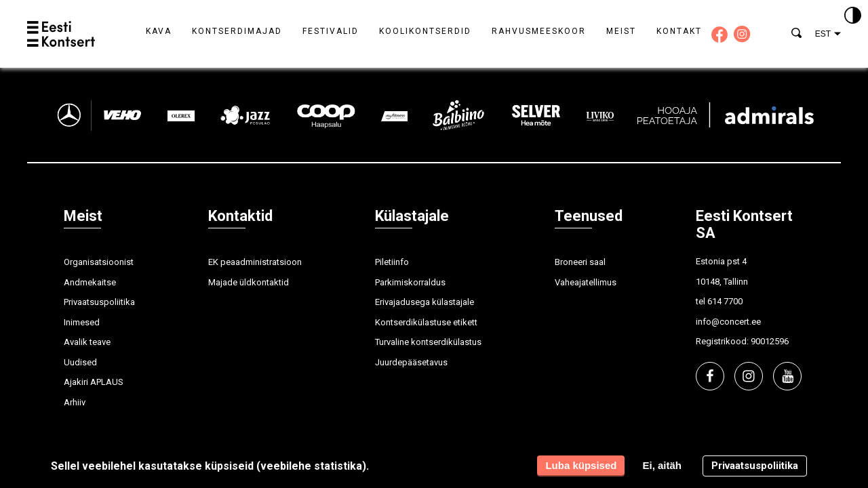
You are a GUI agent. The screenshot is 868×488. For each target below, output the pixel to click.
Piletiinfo (392, 262)
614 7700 (725, 301)
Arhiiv (75, 402)
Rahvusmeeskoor (539, 31)
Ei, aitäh (662, 465)
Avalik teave (87, 342)
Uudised (80, 362)
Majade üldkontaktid (249, 282)
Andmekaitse (90, 282)
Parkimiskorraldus (410, 282)
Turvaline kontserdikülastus (428, 342)
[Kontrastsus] (853, 16)
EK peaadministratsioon (255, 262)
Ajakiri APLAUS (94, 382)
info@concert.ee (728, 322)
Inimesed (82, 322)
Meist (621, 31)
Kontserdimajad (237, 31)
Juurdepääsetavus (411, 362)
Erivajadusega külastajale (425, 302)
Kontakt (679, 31)
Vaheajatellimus (586, 282)
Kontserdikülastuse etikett (426, 322)
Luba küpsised (581, 465)
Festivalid (331, 31)
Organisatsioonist (99, 262)
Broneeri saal (580, 262)
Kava (159, 31)
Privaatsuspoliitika (99, 302)
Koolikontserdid (425, 31)
